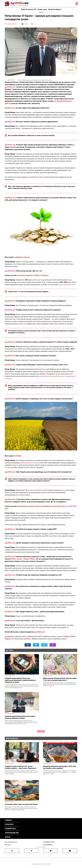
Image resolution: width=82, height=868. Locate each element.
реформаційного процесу (30, 463)
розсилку (27, 639)
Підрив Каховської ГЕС (29, 9)
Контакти (7, 845)
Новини (8, 820)
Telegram (8, 639)
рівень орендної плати (67, 284)
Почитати (9, 824)
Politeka (18, 456)
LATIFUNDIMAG (48, 845)
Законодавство (12, 833)
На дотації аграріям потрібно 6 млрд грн (33, 275)
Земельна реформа (55, 9)
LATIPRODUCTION (48, 842)
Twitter (73, 636)
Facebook (67, 636)
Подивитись (10, 828)
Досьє (8, 837)
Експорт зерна (42, 9)
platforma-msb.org (23, 257)
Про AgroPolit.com (10, 842)
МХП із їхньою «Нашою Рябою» (23, 559)
